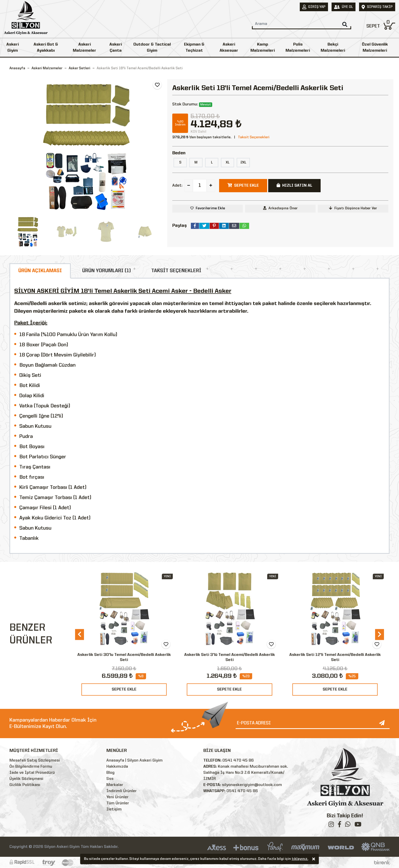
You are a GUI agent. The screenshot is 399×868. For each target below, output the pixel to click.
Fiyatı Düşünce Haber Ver (353, 208)
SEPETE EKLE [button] (243, 185)
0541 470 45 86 (238, 761)
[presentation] (80, 634)
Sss (110, 779)
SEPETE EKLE (124, 690)
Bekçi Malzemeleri (333, 48)
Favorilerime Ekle (210, 208)
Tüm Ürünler (118, 803)
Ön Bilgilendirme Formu (31, 767)
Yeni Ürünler (117, 797)
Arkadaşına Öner (280, 208)
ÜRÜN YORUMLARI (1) (106, 271)
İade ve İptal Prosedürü (32, 773)
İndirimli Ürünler (122, 791)
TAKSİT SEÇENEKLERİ (176, 271)
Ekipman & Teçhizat (194, 48)
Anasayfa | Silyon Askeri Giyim (134, 761)
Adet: (177, 186)
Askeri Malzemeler (84, 48)
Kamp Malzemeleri (263, 48)
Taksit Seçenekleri (254, 137)
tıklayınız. (300, 859)
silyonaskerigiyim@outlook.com (252, 785)
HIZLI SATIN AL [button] (294, 185)
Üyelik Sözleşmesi (26, 779)
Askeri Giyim (13, 48)
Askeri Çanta (116, 48)
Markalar (115, 785)
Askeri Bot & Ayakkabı (46, 48)
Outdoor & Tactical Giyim (152, 48)
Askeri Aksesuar (229, 48)
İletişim (114, 809)
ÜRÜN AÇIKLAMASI (40, 271)
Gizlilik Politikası (25, 785)
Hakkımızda (117, 767)
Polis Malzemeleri (298, 48)
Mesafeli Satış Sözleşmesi (35, 761)
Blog (110, 773)
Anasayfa (17, 68)
